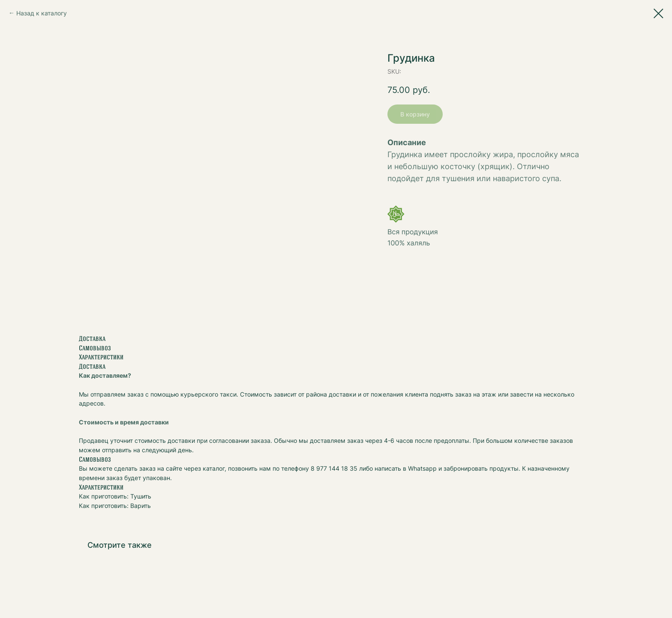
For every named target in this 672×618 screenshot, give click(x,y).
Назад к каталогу (42, 13)
